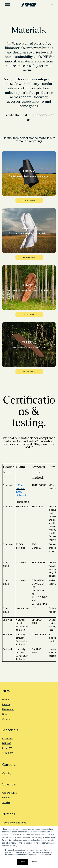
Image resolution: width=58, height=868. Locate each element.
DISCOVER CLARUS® (29, 257)
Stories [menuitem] (6, 802)
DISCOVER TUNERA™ (29, 372)
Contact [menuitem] (7, 719)
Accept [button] (22, 862)
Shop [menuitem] (5, 714)
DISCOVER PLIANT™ (29, 315)
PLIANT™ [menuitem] (7, 748)
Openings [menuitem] (7, 773)
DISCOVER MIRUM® (29, 200)
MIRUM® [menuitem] (7, 743)
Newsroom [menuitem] (8, 709)
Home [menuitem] (6, 700)
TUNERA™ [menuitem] (8, 753)
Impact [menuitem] (6, 798)
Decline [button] (35, 862)
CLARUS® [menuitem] (8, 739)
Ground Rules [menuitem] (10, 793)
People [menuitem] (6, 704)
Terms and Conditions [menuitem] (14, 823)
